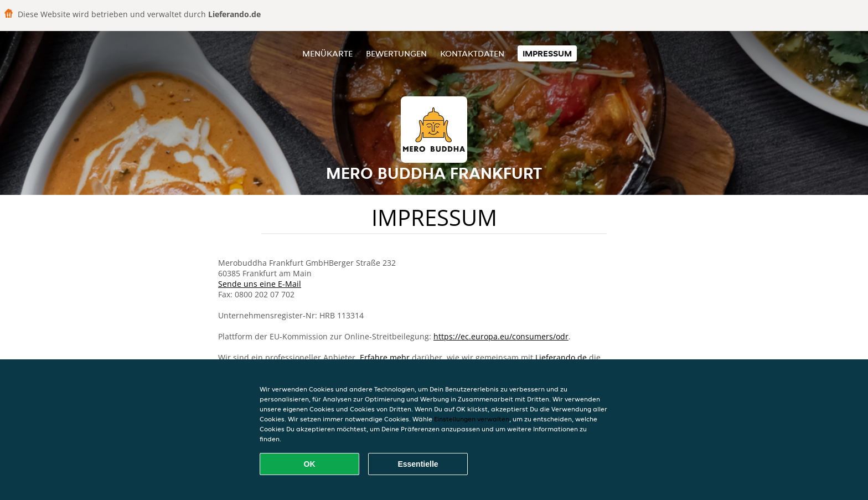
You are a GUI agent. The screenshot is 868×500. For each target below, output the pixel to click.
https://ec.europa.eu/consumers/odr (501, 336)
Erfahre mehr (385, 357)
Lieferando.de (561, 357)
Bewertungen (396, 53)
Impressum (547, 53)
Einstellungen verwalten (472, 419)
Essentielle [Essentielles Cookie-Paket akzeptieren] (418, 464)
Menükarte (327, 53)
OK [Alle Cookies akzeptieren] (310, 464)
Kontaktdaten (472, 53)
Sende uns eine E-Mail (260, 284)
